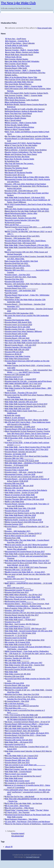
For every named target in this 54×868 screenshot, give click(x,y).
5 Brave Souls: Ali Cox (13, 57)
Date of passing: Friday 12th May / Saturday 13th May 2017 (28, 608)
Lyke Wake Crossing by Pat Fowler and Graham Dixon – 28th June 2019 (28, 389)
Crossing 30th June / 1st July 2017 (18, 570)
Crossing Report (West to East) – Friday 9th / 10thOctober (27, 295)
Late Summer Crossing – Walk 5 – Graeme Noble (24, 95)
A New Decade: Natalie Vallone (17, 125)
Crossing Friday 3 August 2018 (17, 470)
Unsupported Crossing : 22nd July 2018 (20, 474)
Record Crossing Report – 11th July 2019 (21, 345)
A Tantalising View (12, 161)
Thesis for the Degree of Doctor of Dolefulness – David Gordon (29, 824)
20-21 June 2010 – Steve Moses (17, 806)
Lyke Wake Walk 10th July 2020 (17, 350)
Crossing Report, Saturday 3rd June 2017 (21, 452)
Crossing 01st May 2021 (14, 279)
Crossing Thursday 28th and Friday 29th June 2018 (25, 499)
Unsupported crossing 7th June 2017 (19, 590)
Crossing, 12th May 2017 (15, 610)
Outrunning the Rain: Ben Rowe (17, 157)
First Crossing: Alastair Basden (17, 59)
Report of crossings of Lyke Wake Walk (20, 495)
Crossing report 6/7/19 (14, 377)
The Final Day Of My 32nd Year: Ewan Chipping (23, 80)
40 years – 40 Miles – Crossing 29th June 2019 (23, 386)
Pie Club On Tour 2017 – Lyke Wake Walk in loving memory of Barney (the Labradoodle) (29, 548)
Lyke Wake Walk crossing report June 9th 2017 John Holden (28, 554)
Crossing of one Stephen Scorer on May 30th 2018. (25, 513)
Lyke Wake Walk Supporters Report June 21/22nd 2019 (26, 404)
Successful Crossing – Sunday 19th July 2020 (22, 340)
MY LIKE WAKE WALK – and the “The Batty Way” (24, 726)
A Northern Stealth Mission (16, 118)
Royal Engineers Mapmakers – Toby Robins (21, 819)
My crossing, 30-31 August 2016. (18, 642)
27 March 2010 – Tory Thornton (17, 812)
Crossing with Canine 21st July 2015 (19, 740)
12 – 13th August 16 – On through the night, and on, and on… (29, 654)
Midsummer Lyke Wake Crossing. (18, 356)
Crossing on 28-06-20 (13, 354)
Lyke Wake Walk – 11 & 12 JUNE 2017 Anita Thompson (26, 567)
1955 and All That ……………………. (18, 225)
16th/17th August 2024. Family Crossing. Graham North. (27, 93)
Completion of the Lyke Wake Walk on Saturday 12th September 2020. (25, 301)
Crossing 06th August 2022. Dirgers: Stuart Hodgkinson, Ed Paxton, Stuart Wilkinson (28, 201)
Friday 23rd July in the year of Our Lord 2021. (23, 236)
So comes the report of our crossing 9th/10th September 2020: (27, 317)
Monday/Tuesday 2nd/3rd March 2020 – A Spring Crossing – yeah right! (28, 367)
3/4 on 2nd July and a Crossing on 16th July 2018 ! (24, 477)
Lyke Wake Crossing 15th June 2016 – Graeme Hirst (25, 665)
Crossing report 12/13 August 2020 (19, 325)
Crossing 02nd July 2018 (14, 467)
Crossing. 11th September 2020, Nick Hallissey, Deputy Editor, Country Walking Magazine (29, 285)
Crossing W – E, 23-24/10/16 (16, 635)
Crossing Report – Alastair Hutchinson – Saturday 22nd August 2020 (29, 310)
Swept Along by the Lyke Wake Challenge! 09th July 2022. (27, 211)
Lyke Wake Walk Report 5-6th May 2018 (21, 515)
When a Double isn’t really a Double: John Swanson (25, 109)
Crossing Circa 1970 (13, 622)
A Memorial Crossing (13, 223)
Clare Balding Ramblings (14, 767)
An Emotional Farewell (14, 170)
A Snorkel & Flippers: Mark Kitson (18, 116)
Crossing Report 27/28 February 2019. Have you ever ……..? (28, 436)
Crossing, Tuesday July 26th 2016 (18, 658)
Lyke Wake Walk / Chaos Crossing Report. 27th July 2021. (27, 245)
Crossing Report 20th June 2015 (17, 763)
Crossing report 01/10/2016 (16, 638)
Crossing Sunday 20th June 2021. (18, 266)
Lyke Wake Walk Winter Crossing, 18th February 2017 (26, 629)
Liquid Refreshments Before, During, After (21, 213)
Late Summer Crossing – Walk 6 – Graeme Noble (24, 86)
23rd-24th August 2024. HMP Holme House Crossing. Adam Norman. (28, 90)
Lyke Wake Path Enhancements (17, 359)
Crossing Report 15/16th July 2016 (18, 667)
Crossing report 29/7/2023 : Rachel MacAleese (23, 143)
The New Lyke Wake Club (18, 3)
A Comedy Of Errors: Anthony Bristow (20, 127)
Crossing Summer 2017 (14, 524)
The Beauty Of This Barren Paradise (19, 173)
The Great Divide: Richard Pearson (18, 84)
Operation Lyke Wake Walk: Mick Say (19, 82)
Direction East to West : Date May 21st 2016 (22, 694)
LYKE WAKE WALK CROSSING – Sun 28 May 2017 (24, 595)
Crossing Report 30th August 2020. (19, 322)
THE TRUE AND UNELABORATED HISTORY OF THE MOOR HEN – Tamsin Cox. (29, 800)
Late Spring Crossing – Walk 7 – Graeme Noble (23, 70)
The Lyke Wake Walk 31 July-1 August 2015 (22, 756)
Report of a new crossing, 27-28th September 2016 (25, 640)
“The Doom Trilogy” (13, 297)
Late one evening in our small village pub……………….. (25, 765)
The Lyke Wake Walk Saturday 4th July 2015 (22, 728)
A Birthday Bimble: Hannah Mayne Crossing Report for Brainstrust (26, 106)
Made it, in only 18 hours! (15, 418)
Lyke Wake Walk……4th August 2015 (19, 742)
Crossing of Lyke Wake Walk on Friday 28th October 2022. (27, 177)
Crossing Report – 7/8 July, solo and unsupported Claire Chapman (26, 557)
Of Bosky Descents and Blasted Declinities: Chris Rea (25, 73)
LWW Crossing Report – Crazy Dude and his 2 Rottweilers (27, 651)
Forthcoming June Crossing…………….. (19, 601)
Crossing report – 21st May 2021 (18, 275)
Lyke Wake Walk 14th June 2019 (17, 409)
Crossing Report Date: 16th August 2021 (21, 243)
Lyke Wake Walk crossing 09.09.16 (18, 645)
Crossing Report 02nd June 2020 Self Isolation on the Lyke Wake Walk (27, 362)
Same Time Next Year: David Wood (18, 114)
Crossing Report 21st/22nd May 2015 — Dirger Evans (26, 735)
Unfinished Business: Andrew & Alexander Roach (24, 111)
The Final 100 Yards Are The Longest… (20, 163)
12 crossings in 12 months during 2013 (20, 783)
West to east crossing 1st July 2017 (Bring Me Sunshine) (27, 545)
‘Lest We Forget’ (11, 293)
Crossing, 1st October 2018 (16, 454)
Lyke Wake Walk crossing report (17, 781)
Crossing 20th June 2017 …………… (18, 588)
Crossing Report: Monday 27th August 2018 (22, 461)
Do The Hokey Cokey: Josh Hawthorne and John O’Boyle (27, 136)
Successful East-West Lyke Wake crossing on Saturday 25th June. (28, 680)
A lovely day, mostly (13, 415)
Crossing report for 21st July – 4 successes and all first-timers (28, 381)
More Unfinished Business (15, 102)
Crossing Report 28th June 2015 (17, 760)
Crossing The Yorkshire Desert (17, 168)
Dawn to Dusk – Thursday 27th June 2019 (21, 393)
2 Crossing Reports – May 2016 (17, 701)
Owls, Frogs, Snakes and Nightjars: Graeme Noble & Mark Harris (27, 133)
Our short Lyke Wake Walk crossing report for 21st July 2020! (29, 343)
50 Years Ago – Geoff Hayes (16, 39)
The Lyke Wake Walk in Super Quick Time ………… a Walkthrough (24, 412)
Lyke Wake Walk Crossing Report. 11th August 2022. (25, 197)
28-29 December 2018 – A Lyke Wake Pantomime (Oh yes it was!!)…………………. (28, 439)
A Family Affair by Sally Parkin (16, 45)
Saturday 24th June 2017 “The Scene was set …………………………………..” (22, 580)
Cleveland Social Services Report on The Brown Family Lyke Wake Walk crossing (28, 816)
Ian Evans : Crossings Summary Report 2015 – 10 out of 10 (27, 722)
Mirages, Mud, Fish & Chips (16, 216)
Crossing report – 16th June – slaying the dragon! (24, 472)
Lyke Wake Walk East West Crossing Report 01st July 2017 (27, 561)
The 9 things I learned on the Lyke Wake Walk (23, 597)
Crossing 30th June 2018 (15, 483)
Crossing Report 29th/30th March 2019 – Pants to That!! (27, 429)
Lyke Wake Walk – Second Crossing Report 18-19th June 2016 (29, 631)
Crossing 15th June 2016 (15, 683)
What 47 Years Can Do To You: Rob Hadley (21, 145)
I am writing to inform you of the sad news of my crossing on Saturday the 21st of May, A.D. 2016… (28, 698)
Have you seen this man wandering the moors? (23, 776)
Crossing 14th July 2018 (14, 488)
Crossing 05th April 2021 (15, 282)
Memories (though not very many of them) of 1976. (25, 599)
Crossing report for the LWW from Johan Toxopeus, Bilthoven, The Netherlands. (29, 396)
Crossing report (18, 833)
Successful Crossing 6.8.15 (15, 744)
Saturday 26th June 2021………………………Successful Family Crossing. (27, 271)
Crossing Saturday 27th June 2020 (18, 347)
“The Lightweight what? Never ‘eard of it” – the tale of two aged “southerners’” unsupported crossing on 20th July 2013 (28, 792)
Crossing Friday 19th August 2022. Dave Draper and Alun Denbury (27, 194)
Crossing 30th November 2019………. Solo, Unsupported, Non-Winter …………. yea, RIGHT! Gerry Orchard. (29, 371)
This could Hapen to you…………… (18, 626)
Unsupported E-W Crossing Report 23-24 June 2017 (25, 552)
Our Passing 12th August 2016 (17, 656)
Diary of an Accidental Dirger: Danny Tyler (21, 77)
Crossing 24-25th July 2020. (16, 336)
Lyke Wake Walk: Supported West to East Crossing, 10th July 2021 (28, 249)
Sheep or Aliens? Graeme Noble (17, 129)
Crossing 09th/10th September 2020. (19, 313)
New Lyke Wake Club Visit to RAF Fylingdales (22, 61)
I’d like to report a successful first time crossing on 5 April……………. (25, 711)
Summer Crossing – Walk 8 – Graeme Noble (22, 50)
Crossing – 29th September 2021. (18, 238)
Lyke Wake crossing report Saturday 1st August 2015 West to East (28, 752)
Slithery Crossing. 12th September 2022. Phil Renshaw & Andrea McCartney (27, 187)
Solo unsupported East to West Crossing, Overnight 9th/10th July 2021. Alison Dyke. (28, 258)
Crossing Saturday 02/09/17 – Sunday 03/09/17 (23, 533)
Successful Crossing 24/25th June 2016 (20, 669)
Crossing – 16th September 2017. (18, 531)
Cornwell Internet (33, 857)
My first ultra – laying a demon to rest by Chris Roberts (26, 490)
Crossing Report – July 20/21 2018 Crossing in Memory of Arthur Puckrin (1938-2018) (27, 480)
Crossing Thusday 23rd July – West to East (21, 758)
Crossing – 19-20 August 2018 (17, 465)
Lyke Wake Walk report (14, 778)
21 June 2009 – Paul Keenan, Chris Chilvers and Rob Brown (28, 822)
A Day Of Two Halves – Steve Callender (20, 43)
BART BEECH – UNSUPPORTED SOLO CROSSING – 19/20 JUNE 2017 (29, 584)
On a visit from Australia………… (17, 704)
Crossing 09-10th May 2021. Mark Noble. (21, 277)
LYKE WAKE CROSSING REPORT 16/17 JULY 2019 (23, 384)
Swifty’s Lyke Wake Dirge (15, 502)
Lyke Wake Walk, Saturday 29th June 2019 (21, 402)
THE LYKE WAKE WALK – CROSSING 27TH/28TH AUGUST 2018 (29, 463)
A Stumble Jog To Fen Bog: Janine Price (20, 148)
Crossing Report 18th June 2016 (17, 685)
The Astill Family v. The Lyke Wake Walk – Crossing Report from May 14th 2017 (27, 541)
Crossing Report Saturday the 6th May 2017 (22, 615)
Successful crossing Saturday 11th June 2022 (22, 220)
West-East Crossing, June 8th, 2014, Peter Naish (23, 769)
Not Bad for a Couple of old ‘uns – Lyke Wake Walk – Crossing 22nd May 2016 (29, 691)
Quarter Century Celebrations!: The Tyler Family (24, 152)
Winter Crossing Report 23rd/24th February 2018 (24, 522)
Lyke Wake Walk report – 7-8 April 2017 (20, 620)
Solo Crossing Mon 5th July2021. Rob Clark (22, 261)
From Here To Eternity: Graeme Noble (20, 159)
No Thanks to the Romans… (16, 98)
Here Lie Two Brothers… (14, 48)
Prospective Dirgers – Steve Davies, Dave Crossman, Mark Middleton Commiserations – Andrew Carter (27, 605)
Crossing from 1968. (13, 538)
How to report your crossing (16, 774)
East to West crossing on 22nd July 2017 (21, 536)
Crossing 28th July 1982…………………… (19, 458)
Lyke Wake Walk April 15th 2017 (17, 617)
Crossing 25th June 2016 (15, 676)
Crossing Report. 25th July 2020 (17, 338)
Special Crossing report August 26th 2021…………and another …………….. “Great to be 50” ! (28, 228)
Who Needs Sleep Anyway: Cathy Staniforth (22, 100)
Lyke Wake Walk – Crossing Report (18, 772)
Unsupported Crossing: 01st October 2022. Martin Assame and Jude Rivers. (28, 181)
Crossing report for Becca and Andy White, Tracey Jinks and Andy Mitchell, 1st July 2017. (28, 564)
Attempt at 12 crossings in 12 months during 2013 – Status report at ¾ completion (28, 786)
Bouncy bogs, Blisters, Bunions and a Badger (22, 52)
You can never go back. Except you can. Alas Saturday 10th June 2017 (28, 575)
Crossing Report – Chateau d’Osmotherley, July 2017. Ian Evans (27, 528)
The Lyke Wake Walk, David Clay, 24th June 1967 (24, 663)
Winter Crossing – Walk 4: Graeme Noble (21, 123)
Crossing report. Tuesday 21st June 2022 (21, 218)
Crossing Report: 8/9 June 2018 (17, 511)
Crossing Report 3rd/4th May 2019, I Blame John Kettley (27, 420)
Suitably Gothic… (12, 75)
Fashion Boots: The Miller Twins (17, 66)
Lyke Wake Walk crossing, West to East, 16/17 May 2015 (27, 449)
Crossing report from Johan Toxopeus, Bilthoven (24, 331)
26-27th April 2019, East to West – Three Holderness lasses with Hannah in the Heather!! (28, 423)
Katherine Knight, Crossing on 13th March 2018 (23, 520)
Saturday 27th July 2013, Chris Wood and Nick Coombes (27, 456)
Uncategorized (18, 836)
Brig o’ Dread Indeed (13, 120)
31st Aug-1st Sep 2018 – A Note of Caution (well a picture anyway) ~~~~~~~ (27, 444)
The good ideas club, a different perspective (22, 706)
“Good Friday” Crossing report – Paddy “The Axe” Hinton (27, 810)
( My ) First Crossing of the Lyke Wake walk (21, 715)
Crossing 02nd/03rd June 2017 (17, 592)
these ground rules (45, 28)
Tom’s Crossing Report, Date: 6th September (22, 731)
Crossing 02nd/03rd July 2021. (17, 263)
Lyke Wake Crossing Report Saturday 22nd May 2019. (26, 406)
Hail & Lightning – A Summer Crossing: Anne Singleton (26, 150)
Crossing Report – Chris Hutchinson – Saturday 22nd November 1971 (25, 305)
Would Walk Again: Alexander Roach (19, 55)
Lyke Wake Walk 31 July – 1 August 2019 (21, 379)
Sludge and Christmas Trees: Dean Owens (21, 154)
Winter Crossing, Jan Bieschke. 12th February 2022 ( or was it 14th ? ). (29, 233)
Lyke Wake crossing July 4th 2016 (18, 674)
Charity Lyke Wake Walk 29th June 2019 (20, 399)
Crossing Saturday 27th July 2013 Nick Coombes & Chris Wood (29, 613)
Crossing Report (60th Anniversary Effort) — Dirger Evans (27, 724)
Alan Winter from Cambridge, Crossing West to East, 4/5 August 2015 (27, 748)
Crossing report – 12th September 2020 (20, 291)
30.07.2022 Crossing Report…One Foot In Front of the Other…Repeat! (29, 205)
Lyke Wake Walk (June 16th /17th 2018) (20, 508)
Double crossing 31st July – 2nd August (20, 329)
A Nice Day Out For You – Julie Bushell (20, 797)
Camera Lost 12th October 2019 (17, 375)
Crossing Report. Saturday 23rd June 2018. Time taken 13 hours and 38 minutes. (27, 505)
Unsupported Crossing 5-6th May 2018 (20, 517)
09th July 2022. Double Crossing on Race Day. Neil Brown (27, 209)
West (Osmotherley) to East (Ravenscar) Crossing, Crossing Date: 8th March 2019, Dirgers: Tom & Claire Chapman (28, 432)
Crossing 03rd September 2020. (17, 320)
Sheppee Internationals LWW (16, 688)
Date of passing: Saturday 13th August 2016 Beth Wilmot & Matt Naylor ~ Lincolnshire (28, 648)
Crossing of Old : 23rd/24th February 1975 (21, 191)
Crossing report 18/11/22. (15, 175)
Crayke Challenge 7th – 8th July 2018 (19, 486)
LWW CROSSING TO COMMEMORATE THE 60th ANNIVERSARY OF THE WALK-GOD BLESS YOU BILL (29, 718)
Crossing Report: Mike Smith (16, 68)
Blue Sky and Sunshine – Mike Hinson (19, 808)
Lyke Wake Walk (11, 672)
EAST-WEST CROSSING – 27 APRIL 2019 (20, 427)
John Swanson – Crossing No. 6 (17, 41)
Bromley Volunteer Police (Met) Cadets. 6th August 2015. (27, 733)
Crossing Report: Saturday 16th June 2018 (21, 497)
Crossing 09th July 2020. (14, 352)
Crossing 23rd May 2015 (14, 738)
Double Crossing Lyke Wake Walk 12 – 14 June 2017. (25, 572)
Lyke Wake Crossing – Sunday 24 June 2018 (22, 493)
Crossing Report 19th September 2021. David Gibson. (26, 241)
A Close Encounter (12, 166)
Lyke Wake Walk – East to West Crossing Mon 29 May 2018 (28, 447)
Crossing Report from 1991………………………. (22, 288)
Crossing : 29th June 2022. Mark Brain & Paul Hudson (26, 184)
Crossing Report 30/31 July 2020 (18, 327)
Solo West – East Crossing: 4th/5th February (22, 624)
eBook (9, 847)
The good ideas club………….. (16, 708)
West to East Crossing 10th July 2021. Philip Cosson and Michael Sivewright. (26, 253)
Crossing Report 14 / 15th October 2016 (21, 633)
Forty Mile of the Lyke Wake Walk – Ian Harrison (24, 803)
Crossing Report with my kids (16, 334)
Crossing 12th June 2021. (15, 268)
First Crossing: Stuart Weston (16, 64)
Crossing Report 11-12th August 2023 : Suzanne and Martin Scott (28, 140)
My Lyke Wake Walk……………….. (17, 660)
